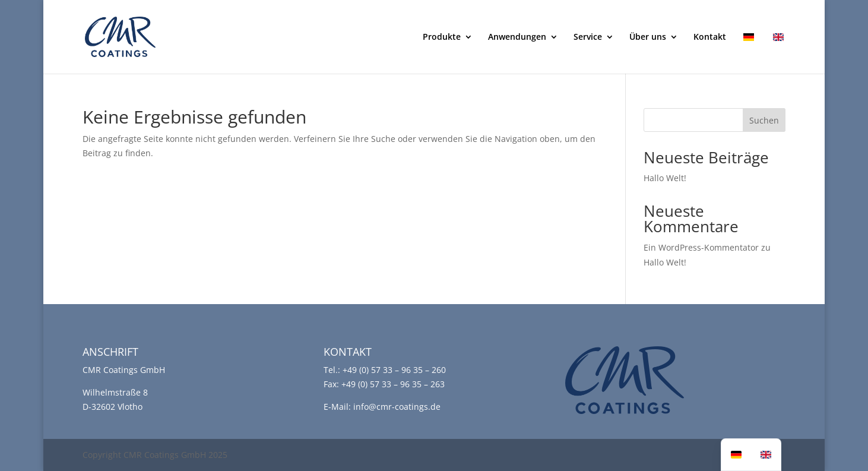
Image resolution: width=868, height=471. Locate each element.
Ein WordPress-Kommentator (701, 247)
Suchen (764, 120)
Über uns (648, 37)
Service (588, 37)
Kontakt (710, 37)
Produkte (442, 37)
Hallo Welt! (665, 178)
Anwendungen (517, 37)
